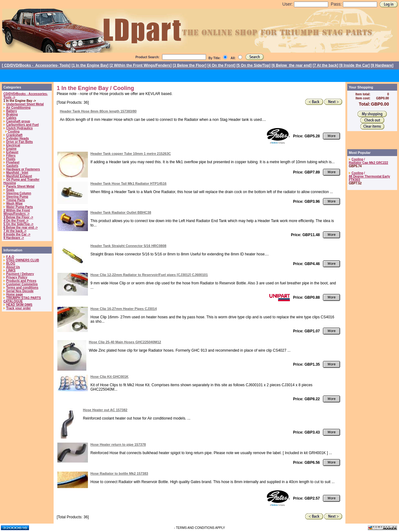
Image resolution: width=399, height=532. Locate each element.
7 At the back (325, 65)
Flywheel (13, 162)
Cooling (14, 132)
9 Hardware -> (14, 238)
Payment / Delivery (20, 274)
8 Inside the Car (355, 65)
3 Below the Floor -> (18, 217)
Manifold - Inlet (17, 173)
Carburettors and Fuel (22, 125)
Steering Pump (17, 197)
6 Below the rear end (292, 65)
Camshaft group (18, 121)
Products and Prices (21, 281)
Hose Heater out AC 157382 (105, 410)
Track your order (19, 308)
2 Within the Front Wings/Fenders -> (17, 212)
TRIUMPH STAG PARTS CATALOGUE (22, 300)
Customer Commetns (22, 284)
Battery (12, 111)
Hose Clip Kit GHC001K (109, 377)
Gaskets (12, 166)
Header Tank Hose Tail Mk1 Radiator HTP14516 (128, 183)
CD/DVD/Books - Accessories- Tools (36, 65)
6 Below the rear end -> (21, 228)
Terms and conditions (22, 288)
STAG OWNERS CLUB (23, 260)
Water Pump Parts (20, 207)
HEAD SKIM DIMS (19, 305)
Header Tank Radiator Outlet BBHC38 (121, 212)
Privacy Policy (17, 277)
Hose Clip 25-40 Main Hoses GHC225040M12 (125, 342)
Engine (11, 149)
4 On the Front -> (16, 221)
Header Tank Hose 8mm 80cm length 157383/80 (98, 111)
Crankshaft (14, 135)
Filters (11, 156)
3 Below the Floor (190, 65)
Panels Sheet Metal (20, 186)
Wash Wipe (14, 204)
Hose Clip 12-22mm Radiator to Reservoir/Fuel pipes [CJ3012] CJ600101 (149, 275)
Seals (10, 190)
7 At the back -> (15, 231)
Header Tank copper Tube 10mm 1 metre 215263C (131, 154)
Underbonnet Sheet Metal (25, 104)
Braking (12, 114)
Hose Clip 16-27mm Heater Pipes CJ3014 (124, 309)
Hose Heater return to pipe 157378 (118, 444)
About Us (13, 267)
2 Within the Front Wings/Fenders (140, 65)
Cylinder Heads (18, 138)
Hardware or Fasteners (23, 169)
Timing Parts (16, 200)
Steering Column (19, 193)
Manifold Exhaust (19, 176)
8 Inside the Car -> (17, 234)
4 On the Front (221, 65)
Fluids (11, 159)
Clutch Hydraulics (19, 128)
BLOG (11, 264)
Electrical (13, 145)
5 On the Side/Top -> (18, 224)
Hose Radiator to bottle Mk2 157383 (119, 473)
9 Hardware (382, 65)
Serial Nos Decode (20, 291)
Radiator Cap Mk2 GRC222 (368, 163)
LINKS (11, 271)
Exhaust (12, 152)
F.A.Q (10, 257)
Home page (15, 294)
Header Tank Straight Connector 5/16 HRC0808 (128, 246)
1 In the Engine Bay (90, 65)
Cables (11, 118)
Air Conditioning (18, 108)
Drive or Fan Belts (20, 142)
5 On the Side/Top (254, 65)
